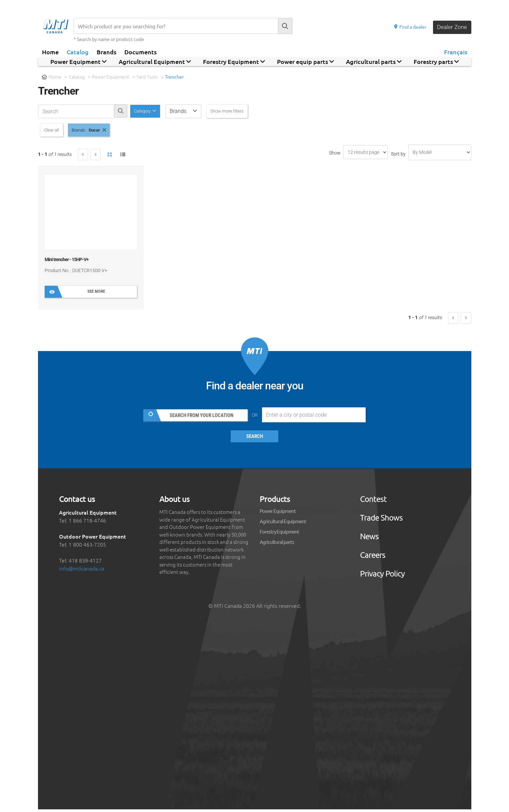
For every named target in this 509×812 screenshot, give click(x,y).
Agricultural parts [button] (374, 61)
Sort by (398, 155)
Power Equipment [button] (78, 61)
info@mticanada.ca (81, 571)
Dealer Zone (451, 27)
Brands (106, 52)
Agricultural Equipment (283, 524)
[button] (190, 111)
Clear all (54, 130)
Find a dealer (408, 27)
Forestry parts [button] (436, 61)
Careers (373, 558)
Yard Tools (147, 77)
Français (456, 52)
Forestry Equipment (279, 534)
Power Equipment (111, 77)
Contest (373, 502)
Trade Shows (381, 520)
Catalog (78, 52)
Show (335, 154)
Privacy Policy (382, 576)
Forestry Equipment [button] (234, 61)
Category (146, 111)
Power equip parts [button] (305, 61)
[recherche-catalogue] (76, 111)
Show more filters (238, 111)
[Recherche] (176, 26)
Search (254, 439)
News (369, 539)
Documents (140, 52)
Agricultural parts (277, 544)
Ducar (104, 130)
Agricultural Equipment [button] (155, 61)
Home (50, 52)
